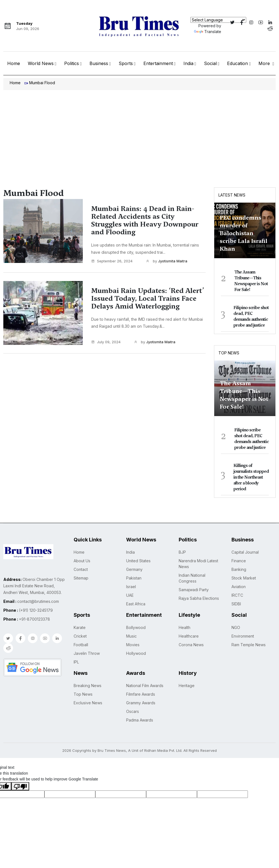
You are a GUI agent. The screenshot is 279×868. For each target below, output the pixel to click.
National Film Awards (145, 686)
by (167, 261)
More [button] (265, 63)
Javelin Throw (87, 653)
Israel (131, 587)
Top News (229, 353)
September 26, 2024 (112, 261)
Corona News (191, 645)
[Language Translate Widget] (218, 20)
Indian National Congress (192, 578)
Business (99, 63)
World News (41, 63)
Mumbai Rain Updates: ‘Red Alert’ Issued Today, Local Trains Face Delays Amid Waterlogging (148, 299)
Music (131, 636)
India (188, 63)
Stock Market (244, 578)
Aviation (239, 587)
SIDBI (236, 604)
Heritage (187, 686)
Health (185, 627)
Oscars (133, 711)
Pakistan (134, 578)
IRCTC (237, 595)
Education (237, 63)
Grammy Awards (141, 703)
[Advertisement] (139, 132)
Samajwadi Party (194, 590)
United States (138, 561)
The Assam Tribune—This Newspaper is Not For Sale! (251, 281)
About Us (82, 561)
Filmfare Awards (141, 694)
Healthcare (189, 636)
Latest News (232, 195)
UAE (130, 595)
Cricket (80, 636)
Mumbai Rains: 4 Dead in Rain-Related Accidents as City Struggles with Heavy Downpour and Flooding (145, 220)
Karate (80, 627)
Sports (126, 63)
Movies (133, 645)
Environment (243, 636)
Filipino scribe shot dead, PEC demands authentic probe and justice (251, 316)
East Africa (136, 604)
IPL (76, 662)
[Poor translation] (20, 786)
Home (14, 63)
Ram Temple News (249, 645)
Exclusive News (88, 703)
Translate (208, 32)
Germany (134, 569)
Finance (239, 561)
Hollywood (136, 653)
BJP (182, 552)
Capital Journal (245, 552)
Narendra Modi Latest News (198, 564)
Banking (239, 569)
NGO (236, 627)
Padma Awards (140, 720)
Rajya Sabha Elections (199, 598)
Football (81, 645)
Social (210, 63)
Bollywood (136, 627)
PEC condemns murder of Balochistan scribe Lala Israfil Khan (244, 233)
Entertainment (158, 63)
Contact (81, 569)
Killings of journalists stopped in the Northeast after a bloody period (251, 477)
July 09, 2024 (106, 342)
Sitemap (81, 578)
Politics (72, 63)
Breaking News (88, 686)
